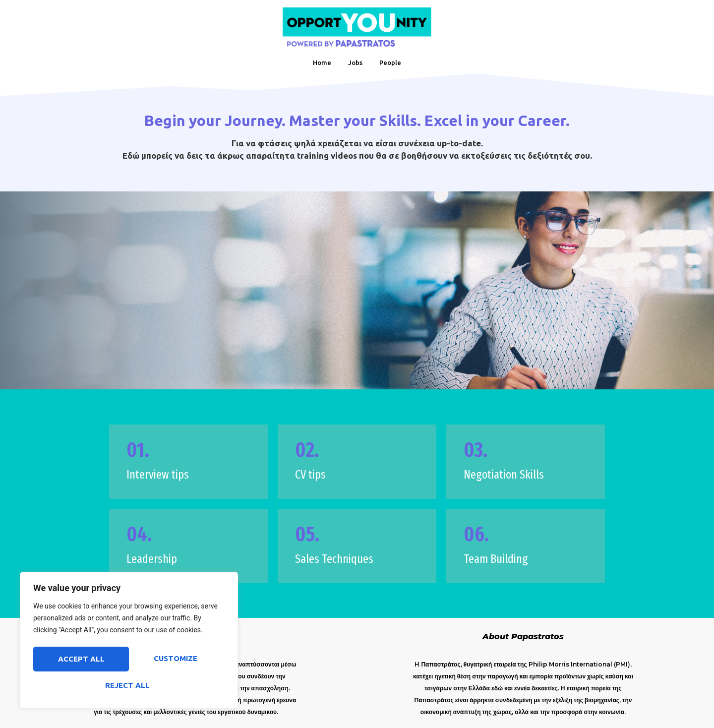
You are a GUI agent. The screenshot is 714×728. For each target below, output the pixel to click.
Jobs (355, 62)
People (390, 62)
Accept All (129, 685)
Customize (79, 660)
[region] (129, 642)
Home (322, 62)
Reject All (175, 660)
